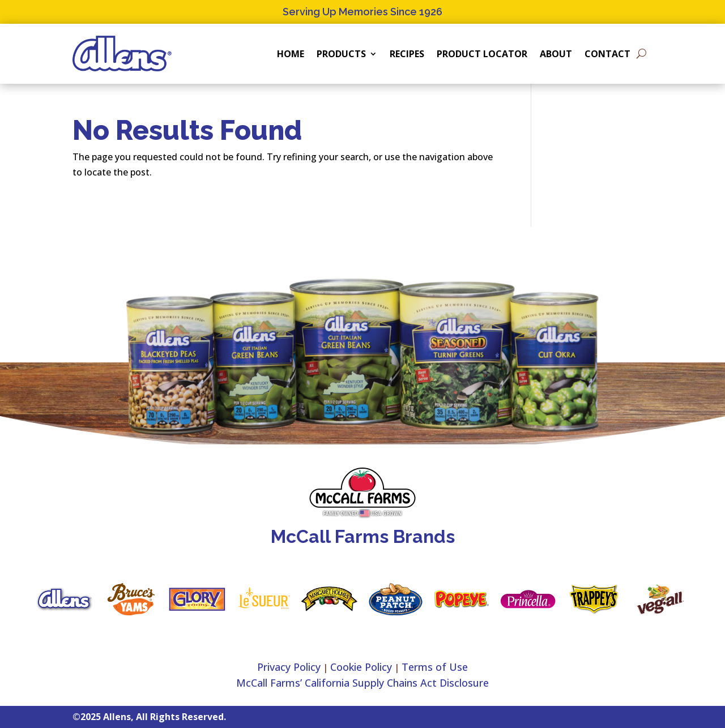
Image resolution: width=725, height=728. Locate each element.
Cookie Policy (361, 667)
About (556, 54)
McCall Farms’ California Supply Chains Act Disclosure (362, 683)
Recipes (407, 54)
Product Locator (482, 54)
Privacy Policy (289, 667)
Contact (607, 54)
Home (291, 54)
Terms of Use (435, 667)
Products (341, 54)
